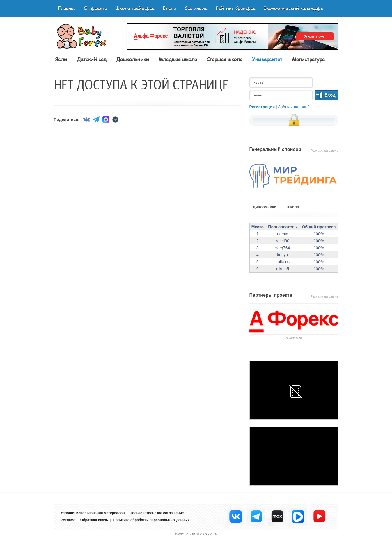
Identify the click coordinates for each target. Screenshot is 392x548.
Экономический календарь (293, 8)
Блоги (170, 8)
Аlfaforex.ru (294, 338)
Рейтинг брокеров (236, 8)
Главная (67, 8)
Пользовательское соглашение (157, 513)
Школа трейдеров (135, 8)
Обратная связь (94, 520)
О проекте (95, 8)
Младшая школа (178, 59)
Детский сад (92, 59)
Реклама (68, 520)
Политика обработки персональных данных (151, 520)
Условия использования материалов (93, 513)
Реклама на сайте (324, 151)
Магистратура (308, 59)
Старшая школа (225, 59)
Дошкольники (133, 59)
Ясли (61, 59)
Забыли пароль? (294, 107)
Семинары (196, 8)
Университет (267, 59)
